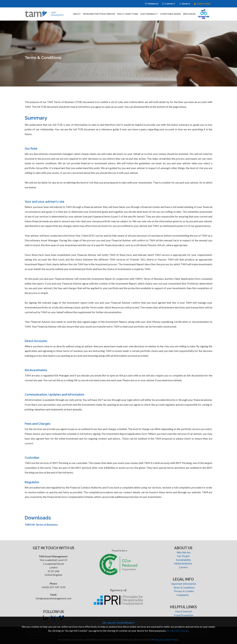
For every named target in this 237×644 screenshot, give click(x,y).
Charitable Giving (171, 14)
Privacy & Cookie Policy (165, 639)
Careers (184, 567)
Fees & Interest (184, 611)
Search (185, 4)
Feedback (152, 4)
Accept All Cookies (178, 631)
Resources (189, 14)
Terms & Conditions (184, 587)
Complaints (184, 595)
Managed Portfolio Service (99, 14)
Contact (169, 4)
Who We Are (184, 552)
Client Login (202, 4)
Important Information (184, 584)
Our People (184, 556)
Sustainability (149, 14)
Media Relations (184, 563)
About (77, 14)
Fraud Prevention (184, 615)
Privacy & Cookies (184, 591)
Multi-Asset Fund (128, 14)
